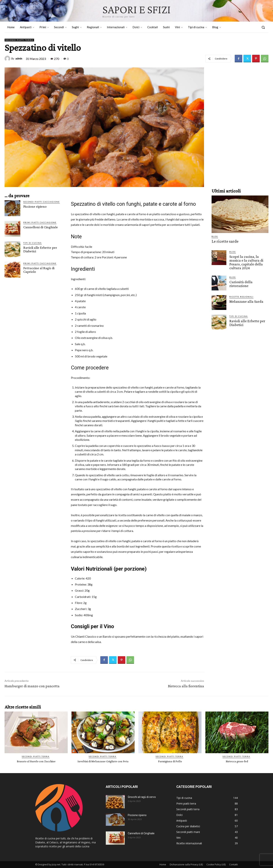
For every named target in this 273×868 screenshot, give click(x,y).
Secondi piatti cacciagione (42, 202)
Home (163, 864)
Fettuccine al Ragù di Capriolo (39, 270)
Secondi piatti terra (19, 40)
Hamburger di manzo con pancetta (32, 686)
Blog (215, 236)
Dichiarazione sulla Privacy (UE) (186, 864)
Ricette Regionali (241, 295)
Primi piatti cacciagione (40, 222)
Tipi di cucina (33, 243)
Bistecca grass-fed (237, 761)
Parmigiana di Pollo (170, 761)
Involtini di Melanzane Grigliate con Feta (103, 761)
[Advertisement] (240, 124)
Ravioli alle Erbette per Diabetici (40, 249)
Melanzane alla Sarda (245, 300)
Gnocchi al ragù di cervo (142, 797)
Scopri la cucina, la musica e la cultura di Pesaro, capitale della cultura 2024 (249, 261)
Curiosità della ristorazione (240, 282)
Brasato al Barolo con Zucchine (36, 761)
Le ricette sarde (223, 241)
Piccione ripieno (35, 206)
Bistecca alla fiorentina (186, 686)
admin (19, 59)
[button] (263, 27)
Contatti (233, 864)
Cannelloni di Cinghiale (41, 227)
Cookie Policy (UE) (216, 864)
